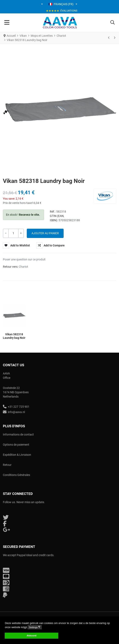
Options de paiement (16, 445)
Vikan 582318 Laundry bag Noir (14, 336)
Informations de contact (18, 434)
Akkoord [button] (32, 635)
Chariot (23, 267)
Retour (7, 465)
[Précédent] (109, 38)
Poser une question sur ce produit (24, 259)
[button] (42, 4)
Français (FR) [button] (61, 4)
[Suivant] (114, 38)
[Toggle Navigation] (7, 23)
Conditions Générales (16, 475)
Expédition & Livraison (17, 455)
